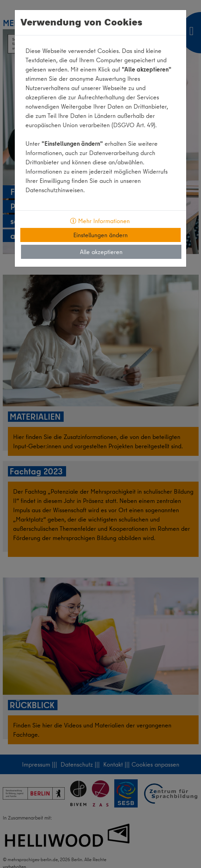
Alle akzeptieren (101, 252)
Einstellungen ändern (100, 235)
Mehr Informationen (100, 221)
